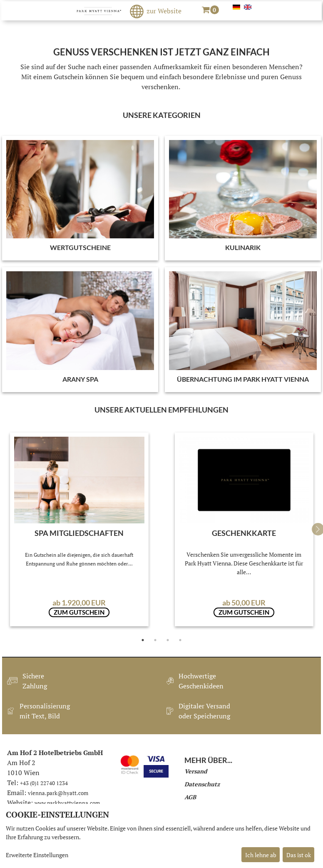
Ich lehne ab (261, 855)
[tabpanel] (79, 529)
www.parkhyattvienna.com (67, 803)
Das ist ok (299, 855)
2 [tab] (155, 640)
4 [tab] (180, 640)
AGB (190, 797)
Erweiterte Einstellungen (37, 855)
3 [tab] (168, 640)
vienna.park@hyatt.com (58, 793)
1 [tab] (143, 640)
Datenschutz (202, 784)
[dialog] (161, 836)
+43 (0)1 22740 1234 (44, 783)
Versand (196, 771)
